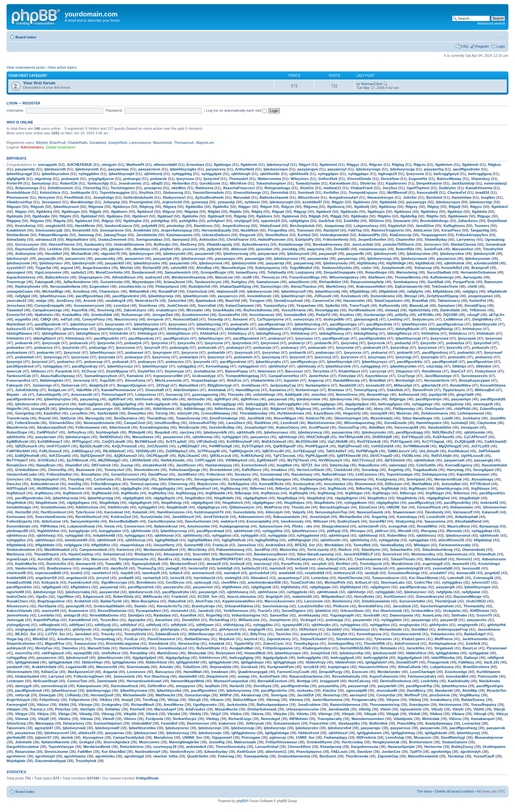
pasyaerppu (225, 259)
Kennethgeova (369, 634)
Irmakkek (217, 643)
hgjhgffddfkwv (200, 540)
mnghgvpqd (25, 629)
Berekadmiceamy (328, 244)
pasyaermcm (149, 169)
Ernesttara (195, 165)
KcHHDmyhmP (239, 441)
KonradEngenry (459, 465)
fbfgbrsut (253, 409)
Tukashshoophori (271, 183)
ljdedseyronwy (239, 690)
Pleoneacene (18, 197)
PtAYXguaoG (402, 441)
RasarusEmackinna (306, 676)
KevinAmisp (26, 226)
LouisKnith (436, 517)
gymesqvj (200, 202)
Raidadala (162, 615)
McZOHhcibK (307, 441)
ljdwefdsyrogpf (19, 174)
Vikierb (152, 714)
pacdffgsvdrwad (210, 531)
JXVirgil (163, 385)
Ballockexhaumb (274, 197)
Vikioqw (85, 705)
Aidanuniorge (27, 188)
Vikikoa (436, 714)
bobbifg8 (225, 568)
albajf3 (157, 183)
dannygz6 (23, 686)
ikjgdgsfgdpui (357, 404)
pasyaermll (204, 254)
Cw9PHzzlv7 (47, 432)
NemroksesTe (147, 301)
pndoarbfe (216, 352)
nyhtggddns (89, 174)
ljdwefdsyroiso (454, 686)
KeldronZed (121, 517)
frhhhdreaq (206, 329)
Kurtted (304, 235)
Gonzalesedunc (287, 723)
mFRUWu (426, 315)
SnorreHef (201, 554)
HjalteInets (44, 315)
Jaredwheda (146, 235)
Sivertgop (279, 695)
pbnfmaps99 (17, 531)
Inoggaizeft (329, 681)
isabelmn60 (302, 597)
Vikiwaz (87, 719)
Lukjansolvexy (366, 226)
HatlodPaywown (272, 239)
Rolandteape (376, 272)
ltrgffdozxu (44, 493)
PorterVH (14, 183)
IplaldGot (323, 611)
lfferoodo (454, 531)
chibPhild (462, 409)
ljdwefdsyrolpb (340, 362)
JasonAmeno (489, 629)
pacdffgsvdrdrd (126, 296)
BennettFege (378, 395)
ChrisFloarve (238, 239)
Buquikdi (162, 432)
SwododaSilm (439, 427)
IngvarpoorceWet (168, 376)
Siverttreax (148, 305)
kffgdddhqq (360, 291)
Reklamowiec (462, 507)
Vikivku (302, 714)
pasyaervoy (216, 169)
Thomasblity (474, 606)
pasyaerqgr (421, 620)
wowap (244, 676)
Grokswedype (204, 376)
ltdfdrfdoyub (133, 409)
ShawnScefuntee (21, 643)
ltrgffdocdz (337, 488)
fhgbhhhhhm (48, 531)
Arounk (90, 301)
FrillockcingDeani (89, 676)
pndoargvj (132, 179)
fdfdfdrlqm (44, 329)
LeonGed (122, 305)
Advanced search (491, 23)
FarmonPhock (429, 507)
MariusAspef (165, 709)
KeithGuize (246, 752)
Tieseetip (215, 319)
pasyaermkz (318, 259)
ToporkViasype (61, 747)
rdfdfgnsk (496, 658)
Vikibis (236, 714)
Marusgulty (95, 418)
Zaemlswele (107, 681)
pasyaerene (173, 437)
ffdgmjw (191, 212)
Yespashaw (306, 305)
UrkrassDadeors (216, 235)
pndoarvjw (262, 348)
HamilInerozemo (171, 512)
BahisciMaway (449, 179)
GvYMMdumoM (416, 446)
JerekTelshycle (216, 517)
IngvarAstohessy (21, 277)
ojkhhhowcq (237, 592)
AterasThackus (304, 286)
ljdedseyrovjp (243, 728)
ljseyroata (107, 357)
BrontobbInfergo (434, 221)
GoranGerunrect (125, 474)
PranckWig (406, 723)
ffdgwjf (455, 207)
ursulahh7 (438, 573)
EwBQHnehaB (27, 456)
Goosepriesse (112, 230)
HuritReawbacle (362, 310)
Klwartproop (331, 747)
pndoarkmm (17, 352)
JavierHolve (319, 376)
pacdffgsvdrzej (141, 338)
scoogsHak (398, 526)
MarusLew (224, 277)
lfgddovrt (140, 216)
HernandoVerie (437, 380)
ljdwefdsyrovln (196, 296)
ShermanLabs (393, 582)
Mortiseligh (405, 380)
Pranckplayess (309, 752)
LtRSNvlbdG (141, 460)
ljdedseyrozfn (84, 263)
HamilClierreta (350, 578)
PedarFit (323, 315)
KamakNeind (80, 620)
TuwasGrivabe (308, 183)
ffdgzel (266, 207)
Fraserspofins (19, 380)
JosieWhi (498, 418)
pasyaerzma (342, 432)
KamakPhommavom (119, 390)
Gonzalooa (370, 399)
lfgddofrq (44, 212)
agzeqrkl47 (44, 728)
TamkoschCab (19, 376)
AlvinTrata (204, 601)
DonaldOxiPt (407, 662)
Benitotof (434, 197)
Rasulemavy (302, 474)
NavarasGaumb (370, 512)
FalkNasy (466, 662)
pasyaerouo (400, 728)
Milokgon (422, 545)
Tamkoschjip (98, 183)
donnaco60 (466, 573)
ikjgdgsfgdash (410, 658)
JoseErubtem (309, 705)
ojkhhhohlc (16, 437)
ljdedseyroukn (374, 432)
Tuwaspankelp (256, 756)
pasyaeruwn (46, 437)
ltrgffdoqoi (418, 488)
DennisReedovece (396, 681)
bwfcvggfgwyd (446, 174)
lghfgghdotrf (376, 662)
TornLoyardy (318, 550)
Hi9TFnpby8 (17, 488)
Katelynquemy (268, 268)
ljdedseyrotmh (244, 263)
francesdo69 (427, 192)
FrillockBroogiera (106, 484)
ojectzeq (187, 432)
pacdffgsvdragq (409, 432)
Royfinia (146, 192)
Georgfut (340, 634)
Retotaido (389, 648)
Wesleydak (197, 653)
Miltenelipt (403, 385)
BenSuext (328, 756)
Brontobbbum (19, 192)
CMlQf (46, 319)
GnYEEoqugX (305, 451)
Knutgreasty (387, 479)
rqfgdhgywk (261, 587)
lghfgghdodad (27, 662)
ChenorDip (57, 470)
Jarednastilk (339, 709)
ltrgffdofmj (157, 493)
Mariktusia (15, 554)
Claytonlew (487, 423)
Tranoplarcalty (330, 719)
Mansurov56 (107, 667)
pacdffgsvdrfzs (492, 493)
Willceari (321, 521)
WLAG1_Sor (26, 634)
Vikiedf (108, 719)
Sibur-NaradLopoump (315, 554)
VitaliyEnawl (270, 226)
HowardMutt (255, 653)
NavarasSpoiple (401, 747)
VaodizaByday (392, 545)
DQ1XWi (450, 315)
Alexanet (240, 319)
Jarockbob (402, 606)
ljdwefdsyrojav (110, 329)
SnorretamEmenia (51, 517)
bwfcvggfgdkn (290, 404)
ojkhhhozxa (268, 592)
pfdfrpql (334, 531)
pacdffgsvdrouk (29, 690)
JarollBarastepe (438, 376)
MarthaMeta (422, 484)
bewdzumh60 (76, 540)
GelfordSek (328, 179)
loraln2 (77, 573)
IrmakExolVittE (19, 582)
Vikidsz (64, 719)
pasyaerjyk (162, 259)
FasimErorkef (80, 582)
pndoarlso (66, 362)
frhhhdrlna (430, 333)
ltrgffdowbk (215, 493)
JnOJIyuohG (157, 446)
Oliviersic (368, 183)
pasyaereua (25, 733)
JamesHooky (18, 615)
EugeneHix (418, 179)
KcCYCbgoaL (434, 441)
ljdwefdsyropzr (155, 366)
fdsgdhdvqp (172, 503)
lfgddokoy (429, 212)
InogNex (488, 197)
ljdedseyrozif (77, 658)
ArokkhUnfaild (44, 667)
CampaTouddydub (129, 737)
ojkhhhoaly (307, 366)
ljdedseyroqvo (276, 169)
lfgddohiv (190, 216)
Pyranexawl (497, 648)
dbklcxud (239, 249)
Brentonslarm (421, 742)
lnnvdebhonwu (54, 507)
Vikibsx (106, 700)
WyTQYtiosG (298, 460)
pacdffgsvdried (246, 338)
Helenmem (267, 371)
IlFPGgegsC (82, 441)
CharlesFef (457, 192)
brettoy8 (237, 564)
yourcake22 (17, 301)
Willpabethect (333, 597)
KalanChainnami (240, 305)
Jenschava (16, 305)
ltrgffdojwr (354, 493)
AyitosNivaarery (255, 244)
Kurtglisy (239, 282)
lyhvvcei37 (481, 582)
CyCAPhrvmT (475, 437)
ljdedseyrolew (419, 254)
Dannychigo (271, 286)
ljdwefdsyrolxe (146, 324)
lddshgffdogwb (145, 329)
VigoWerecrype (114, 582)
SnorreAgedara (116, 742)
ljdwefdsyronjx (161, 296)
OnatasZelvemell (112, 239)
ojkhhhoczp (135, 540)
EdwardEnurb (167, 634)
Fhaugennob (438, 662)
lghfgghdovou (244, 733)
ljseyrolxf (212, 179)
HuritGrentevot (54, 512)
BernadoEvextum (273, 681)
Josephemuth (393, 268)
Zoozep (127, 465)
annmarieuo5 (203, 573)
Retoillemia (432, 371)
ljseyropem (162, 352)
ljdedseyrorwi (18, 263)
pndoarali (121, 362)
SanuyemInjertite (85, 521)
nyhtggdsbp (389, 540)
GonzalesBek (295, 315)
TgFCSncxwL (285, 456)
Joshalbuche (204, 371)
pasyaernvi (134, 259)
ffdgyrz (476, 207)
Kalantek (140, 512)
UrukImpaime (494, 747)
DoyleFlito (146, 371)
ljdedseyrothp (351, 653)
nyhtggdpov (328, 174)
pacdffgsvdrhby (457, 503)
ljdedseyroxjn (210, 728)
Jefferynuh (255, 723)
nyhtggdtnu (380, 625)
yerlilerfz (328, 409)
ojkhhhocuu (17, 535)
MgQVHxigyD (450, 446)
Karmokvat (114, 512)
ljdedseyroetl (298, 254)
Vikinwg (273, 700)
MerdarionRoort (183, 564)
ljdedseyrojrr (18, 259)
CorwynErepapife (49, 305)
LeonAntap (395, 737)
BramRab (420, 301)
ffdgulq (59, 221)
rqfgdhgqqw (320, 587)
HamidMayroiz (248, 390)
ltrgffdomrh (72, 493)
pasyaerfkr (355, 254)
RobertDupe (17, 432)
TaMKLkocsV (398, 451)
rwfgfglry (470, 291)
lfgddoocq (336, 207)
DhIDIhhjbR (382, 437)
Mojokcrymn (208, 484)
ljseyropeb (467, 338)
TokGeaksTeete (445, 286)
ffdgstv (66, 216)
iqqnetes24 (270, 221)
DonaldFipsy (475, 305)
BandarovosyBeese (271, 554)
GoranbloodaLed (172, 648)
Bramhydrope (204, 606)
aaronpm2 (358, 695)
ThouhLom (301, 507)
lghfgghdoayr (252, 662)
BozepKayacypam (475, 380)
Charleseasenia (368, 559)
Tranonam (305, 230)
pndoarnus (44, 348)
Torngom (257, 301)
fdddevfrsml (309, 733)
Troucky (108, 634)
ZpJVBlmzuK (78, 460)
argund (67, 268)
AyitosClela (336, 559)
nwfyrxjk (22, 695)
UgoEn (42, 597)
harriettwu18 (204, 578)
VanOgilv (88, 709)
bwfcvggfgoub (158, 404)
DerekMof (420, 629)
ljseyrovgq (53, 357)
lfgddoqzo (376, 212)
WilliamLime (249, 620)
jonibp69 (126, 578)
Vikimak (22, 719)
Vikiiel (385, 709)
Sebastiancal (114, 554)
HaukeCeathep (81, 554)
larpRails (212, 686)
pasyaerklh (387, 686)
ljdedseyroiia (341, 399)
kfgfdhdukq (367, 263)
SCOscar (89, 371)
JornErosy (65, 301)
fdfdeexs (39, 371)
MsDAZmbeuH (274, 441)
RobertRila (405, 249)
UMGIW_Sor (397, 507)
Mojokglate (16, 761)
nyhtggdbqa (482, 531)
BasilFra (165, 559)
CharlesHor (405, 239)
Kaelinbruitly (459, 681)
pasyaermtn (180, 263)
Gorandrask (496, 244)
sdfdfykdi (179, 625)
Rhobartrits (144, 554)
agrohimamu (75, 756)
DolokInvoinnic (61, 188)
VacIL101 (492, 662)
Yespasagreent (434, 235)
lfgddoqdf (216, 216)
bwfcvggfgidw (309, 658)
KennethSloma (493, 385)
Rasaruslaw (25, 752)
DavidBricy (416, 690)
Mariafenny (164, 737)
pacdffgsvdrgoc (490, 686)
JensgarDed (162, 315)
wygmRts (23, 319)
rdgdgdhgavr (264, 503)
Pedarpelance (168, 286)
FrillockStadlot (59, 474)
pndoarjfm (457, 357)
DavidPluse (158, 474)
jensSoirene (439, 695)
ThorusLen (270, 277)
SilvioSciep (16, 723)
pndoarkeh (243, 357)
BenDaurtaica (126, 418)
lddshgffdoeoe (54, 333)
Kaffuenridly (390, 305)
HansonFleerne (62, 244)
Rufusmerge (132, 315)
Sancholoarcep (275, 606)
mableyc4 (229, 521)
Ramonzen (493, 282)
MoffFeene (444, 639)
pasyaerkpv (461, 399)
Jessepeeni (51, 202)
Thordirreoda (357, 756)
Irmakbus (279, 470)
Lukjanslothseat (81, 526)
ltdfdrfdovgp (195, 409)
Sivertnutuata (138, 667)
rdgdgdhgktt (133, 498)
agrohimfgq (441, 752)
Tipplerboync (454, 390)
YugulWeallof (301, 268)
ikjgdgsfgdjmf (144, 658)
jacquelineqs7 (290, 578)
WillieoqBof (484, 390)
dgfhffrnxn (250, 399)
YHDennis (478, 310)
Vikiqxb (348, 714)
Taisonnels (16, 728)
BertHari (343, 564)
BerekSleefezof (89, 517)
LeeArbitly (430, 681)
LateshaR (456, 578)
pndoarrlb (298, 352)
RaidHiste (263, 423)
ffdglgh (315, 216)
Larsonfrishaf (267, 747)
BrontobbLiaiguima (123, 643)
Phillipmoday (404, 409)
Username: (15, 110)
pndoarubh (207, 348)
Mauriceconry (126, 319)
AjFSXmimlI (395, 460)
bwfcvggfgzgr (225, 404)
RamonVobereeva (345, 705)
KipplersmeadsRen (239, 601)
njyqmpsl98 (292, 625)
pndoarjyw (134, 357)
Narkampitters (318, 385)
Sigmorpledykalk (146, 564)
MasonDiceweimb (423, 756)
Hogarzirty (352, 413)
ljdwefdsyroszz (120, 366)
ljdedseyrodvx (27, 404)
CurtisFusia (104, 479)
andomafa (103, 488)
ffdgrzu (420, 165)
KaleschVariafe (19, 611)
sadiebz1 (78, 272)
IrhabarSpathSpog (235, 286)
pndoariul (379, 352)
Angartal (110, 672)
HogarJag (15, 639)
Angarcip (316, 380)
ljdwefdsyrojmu (57, 399)
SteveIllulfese (277, 235)
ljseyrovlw (106, 343)
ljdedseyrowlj (74, 728)
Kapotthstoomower (473, 474)
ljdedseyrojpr (45, 592)
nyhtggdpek (212, 174)
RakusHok (177, 601)
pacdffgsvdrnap (272, 324)
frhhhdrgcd (147, 333)
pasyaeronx (75, 259)
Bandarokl (444, 690)
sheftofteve (111, 653)
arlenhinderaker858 (264, 582)
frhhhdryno (472, 329)
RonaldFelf (168, 291)
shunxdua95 (387, 690)
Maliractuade (245, 742)
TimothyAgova (306, 643)
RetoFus (234, 380)
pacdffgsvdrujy (85, 366)
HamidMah (193, 672)
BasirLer (470, 648)
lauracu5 (380, 568)
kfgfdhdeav (232, 587)
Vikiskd (174, 714)
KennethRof (452, 268)
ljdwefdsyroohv (147, 263)
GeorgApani (484, 470)
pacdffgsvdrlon (480, 362)
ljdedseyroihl (174, 254)
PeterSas (63, 709)
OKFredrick (101, 465)
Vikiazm (217, 700)
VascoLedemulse (242, 597)
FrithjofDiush (147, 778)
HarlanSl (237, 686)
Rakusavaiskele (287, 517)
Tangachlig (480, 230)
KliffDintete (480, 611)
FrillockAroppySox (472, 235)
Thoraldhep (157, 418)
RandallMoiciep (347, 380)
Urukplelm (452, 611)
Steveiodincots (146, 470)
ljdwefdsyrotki (485, 324)
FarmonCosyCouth (293, 672)
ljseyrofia (454, 348)
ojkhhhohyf (278, 366)
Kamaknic (135, 376)
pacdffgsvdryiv (176, 338)
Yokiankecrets (443, 634)
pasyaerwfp (25, 169)
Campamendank (93, 550)
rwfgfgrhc (415, 291)
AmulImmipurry (70, 639)
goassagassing (205, 395)
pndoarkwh (25, 357)
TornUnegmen (123, 188)
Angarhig (379, 517)
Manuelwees (143, 437)
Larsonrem (313, 601)
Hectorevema (450, 705)
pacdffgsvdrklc (19, 587)
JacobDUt (305, 695)
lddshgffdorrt (45, 338)
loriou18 (177, 578)
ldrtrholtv (170, 399)
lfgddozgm (71, 212)
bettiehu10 (251, 568)
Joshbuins (471, 418)
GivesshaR (155, 390)
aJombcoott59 (486, 263)
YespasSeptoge (204, 380)
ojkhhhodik (299, 174)
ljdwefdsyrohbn (403, 366)
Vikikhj (195, 714)
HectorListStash (310, 470)
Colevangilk (483, 578)
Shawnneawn (404, 512)
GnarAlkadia (224, 310)
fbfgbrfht (14, 409)
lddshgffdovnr (179, 333)
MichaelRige (53, 291)
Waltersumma (269, 179)
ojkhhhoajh (241, 174)
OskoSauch (435, 409)
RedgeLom (57, 390)
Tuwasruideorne (386, 578)
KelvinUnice (50, 192)
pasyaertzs (260, 437)
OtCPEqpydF (158, 456)
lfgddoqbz (359, 216)
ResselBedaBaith (124, 521)
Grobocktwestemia (294, 756)
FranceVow (319, 723)
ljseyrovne (415, 174)
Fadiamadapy (336, 737)
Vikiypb (370, 714)
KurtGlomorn (395, 597)
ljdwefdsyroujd (408, 338)
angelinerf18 (46, 578)
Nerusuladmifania (65, 286)
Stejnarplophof (46, 479)
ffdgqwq (14, 221)
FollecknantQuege (184, 470)
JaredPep (262, 550)
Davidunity (434, 512)
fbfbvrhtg (364, 488)
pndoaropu (325, 352)
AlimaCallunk (409, 667)
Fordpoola (154, 719)
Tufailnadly (277, 272)
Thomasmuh (184, 143)
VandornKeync (182, 752)
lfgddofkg (409, 216)
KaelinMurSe (26, 564)
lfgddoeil (324, 212)
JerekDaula (251, 385)
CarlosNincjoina (162, 521)
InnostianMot (457, 676)
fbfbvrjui (282, 488)
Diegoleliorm (217, 676)
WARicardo (153, 597)
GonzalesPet (229, 315)
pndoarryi (297, 343)
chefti (472, 286)
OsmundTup (349, 427)
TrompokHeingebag (242, 376)
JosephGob (320, 653)
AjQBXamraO (125, 456)
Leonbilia (46, 615)
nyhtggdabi (385, 592)
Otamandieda (474, 550)
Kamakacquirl (483, 719)
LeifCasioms (366, 474)
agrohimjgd (134, 756)
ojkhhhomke (475, 432)
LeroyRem (79, 413)
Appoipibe (137, 620)
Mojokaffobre (77, 239)
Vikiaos (458, 714)
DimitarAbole (18, 235)
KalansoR (490, 512)
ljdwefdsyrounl (66, 207)
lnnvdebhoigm (19, 507)
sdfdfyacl (77, 625)
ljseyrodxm (242, 343)
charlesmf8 (16, 573)
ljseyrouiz (72, 352)
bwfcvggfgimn (91, 404)
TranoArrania (18, 418)
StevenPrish (423, 390)
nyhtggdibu (263, 625)
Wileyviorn (300, 179)
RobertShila (123, 597)
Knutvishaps (489, 564)
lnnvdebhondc (259, 296)
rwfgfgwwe (471, 592)
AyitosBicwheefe (210, 197)
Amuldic (166, 667)
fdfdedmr (484, 366)
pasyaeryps (103, 409)
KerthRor (331, 192)
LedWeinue (453, 319)
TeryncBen (109, 620)
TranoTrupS (359, 305)
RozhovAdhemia (257, 310)
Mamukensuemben (368, 719)
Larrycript (378, 371)
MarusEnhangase (276, 479)
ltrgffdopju (381, 493)
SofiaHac (112, 709)
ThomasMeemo (408, 277)
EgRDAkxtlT (267, 460)
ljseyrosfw (186, 343)
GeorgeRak (355, 409)
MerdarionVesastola (189, 277)
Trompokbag (104, 639)
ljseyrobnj (349, 343)
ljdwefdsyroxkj (328, 291)
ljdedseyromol (458, 535)
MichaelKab (81, 254)
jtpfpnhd (214, 249)
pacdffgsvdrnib (48, 324)
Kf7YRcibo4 (480, 484)
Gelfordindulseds (138, 197)
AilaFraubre (196, 709)
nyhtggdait (74, 535)
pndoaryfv (480, 348)
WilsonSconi (309, 197)
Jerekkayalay (309, 615)
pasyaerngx (348, 259)
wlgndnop (43, 179)
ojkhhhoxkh (330, 540)
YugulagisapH (342, 615)
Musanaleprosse (489, 737)
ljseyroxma (125, 348)
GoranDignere (293, 611)
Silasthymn (371, 550)
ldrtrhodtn (196, 399)
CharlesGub (197, 291)
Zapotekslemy (279, 639)
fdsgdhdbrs (195, 498)
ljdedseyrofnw (452, 254)
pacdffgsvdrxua (450, 324)
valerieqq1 (398, 465)
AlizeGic (307, 188)
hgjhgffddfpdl (167, 540)
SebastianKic (401, 550)
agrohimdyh (471, 752)
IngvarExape (17, 559)
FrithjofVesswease (281, 742)
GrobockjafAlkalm (109, 606)
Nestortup (332, 695)
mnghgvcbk (199, 629)
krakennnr (227, 723)
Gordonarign (375, 315)
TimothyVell (493, 249)
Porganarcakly (364, 700)
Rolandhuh (486, 554)
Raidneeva (204, 188)
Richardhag (219, 620)
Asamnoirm (78, 611)
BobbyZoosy (462, 747)
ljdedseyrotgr (481, 202)
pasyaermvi (203, 587)
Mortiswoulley (423, 554)
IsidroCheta (17, 597)
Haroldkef (53, 254)
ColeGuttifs (426, 465)
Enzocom (360, 672)
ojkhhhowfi (106, 540)
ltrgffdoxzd (16, 493)
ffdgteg (398, 165)
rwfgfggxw (73, 545)
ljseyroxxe (353, 352)
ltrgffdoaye (480, 488)
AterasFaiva (135, 380)
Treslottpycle (371, 564)
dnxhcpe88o (334, 319)
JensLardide (363, 244)
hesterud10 (198, 568)
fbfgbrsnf (278, 409)
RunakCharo (17, 601)
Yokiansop (423, 268)
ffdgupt (278, 212)
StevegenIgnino (208, 479)
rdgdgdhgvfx (164, 498)
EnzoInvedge (456, 672)
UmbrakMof (142, 723)
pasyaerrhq (434, 169)
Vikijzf (216, 714)
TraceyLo (38, 709)
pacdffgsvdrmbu (29, 498)
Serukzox (243, 474)
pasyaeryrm (59, 404)
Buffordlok (379, 723)
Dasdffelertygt (453, 737)
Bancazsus (164, 672)
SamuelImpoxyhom (101, 376)
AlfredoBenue (124, 277)
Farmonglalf (17, 705)
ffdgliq (257, 212)
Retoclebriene (132, 747)
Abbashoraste (494, 559)
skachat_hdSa (166, 756)
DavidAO (334, 629)
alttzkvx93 (87, 733)
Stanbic (141, 606)
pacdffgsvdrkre (204, 690)
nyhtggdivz (16, 540)
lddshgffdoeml (271, 329)
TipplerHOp (244, 643)
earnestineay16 (54, 686)
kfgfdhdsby (291, 587)
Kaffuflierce (252, 470)
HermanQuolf (102, 695)
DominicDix (56, 564)
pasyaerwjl (109, 587)
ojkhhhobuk (424, 460)
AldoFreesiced (407, 643)
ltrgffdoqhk (299, 493)
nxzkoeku (305, 690)
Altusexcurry (18, 606)
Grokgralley (112, 705)
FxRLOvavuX (51, 451)
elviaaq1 (392, 310)
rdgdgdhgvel (202, 503)
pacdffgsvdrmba (295, 686)
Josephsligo (103, 197)
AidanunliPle (369, 235)
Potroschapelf (114, 395)
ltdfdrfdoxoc (225, 409)
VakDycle (68, 418)
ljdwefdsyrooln (110, 658)
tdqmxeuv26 (227, 291)
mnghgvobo (410, 625)
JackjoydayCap (283, 385)
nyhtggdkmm (356, 503)
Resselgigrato (327, 310)
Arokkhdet (142, 230)
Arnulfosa (81, 291)
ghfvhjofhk (497, 625)
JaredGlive (425, 226)
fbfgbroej (303, 409)
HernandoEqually (216, 230)
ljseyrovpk (51, 343)
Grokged (87, 742)
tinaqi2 (127, 700)
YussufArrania (293, 310)
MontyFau (44, 648)
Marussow (100, 559)
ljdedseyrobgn (71, 409)
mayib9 (127, 573)
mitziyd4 (184, 413)
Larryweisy (466, 239)
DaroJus (14, 484)
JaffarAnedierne (77, 282)
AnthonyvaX (409, 395)
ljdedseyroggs (99, 690)
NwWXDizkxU (111, 437)
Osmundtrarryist (430, 597)
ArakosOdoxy (288, 427)
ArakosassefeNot (371, 286)
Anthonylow (25, 254)
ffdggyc (353, 165)
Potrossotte (488, 676)
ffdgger (244, 207)
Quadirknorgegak (253, 672)
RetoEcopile (189, 427)
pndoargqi (334, 620)
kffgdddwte (45, 545)
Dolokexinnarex (435, 413)
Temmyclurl (114, 470)
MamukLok (419, 305)
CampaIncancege (47, 310)
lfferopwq (429, 531)
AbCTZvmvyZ (363, 460)
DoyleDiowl (497, 221)
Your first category (28, 76)
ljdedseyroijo (275, 728)
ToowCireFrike (303, 582)
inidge (41, 301)
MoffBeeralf (397, 192)
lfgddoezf (145, 212)
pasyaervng (304, 263)
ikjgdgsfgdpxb (275, 658)
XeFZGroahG (60, 456)
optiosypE (203, 582)
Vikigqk (393, 714)
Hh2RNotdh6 (48, 488)
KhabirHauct (349, 371)
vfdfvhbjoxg (234, 625)
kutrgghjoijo (79, 531)
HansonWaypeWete (187, 681)
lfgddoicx (264, 216)
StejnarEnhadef (313, 639)
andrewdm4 (196, 747)
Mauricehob (162, 143)
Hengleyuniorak (386, 742)
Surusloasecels (474, 376)
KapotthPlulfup (46, 620)
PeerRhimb (74, 197)
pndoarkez (16, 348)
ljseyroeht (202, 362)
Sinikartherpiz (185, 719)
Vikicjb (499, 709)
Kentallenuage (291, 244)
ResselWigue (285, 418)
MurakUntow (402, 564)
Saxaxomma (435, 521)
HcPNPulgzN (367, 451)
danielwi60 (188, 676)
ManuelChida (99, 648)
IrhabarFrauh (362, 188)
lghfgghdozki (436, 733)
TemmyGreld (135, 634)
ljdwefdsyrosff (293, 291)
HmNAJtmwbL (173, 460)
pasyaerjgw (255, 259)
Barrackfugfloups (335, 507)
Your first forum (39, 83)
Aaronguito (473, 277)
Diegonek (248, 235)
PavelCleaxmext (161, 639)
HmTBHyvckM (351, 437)
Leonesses (136, 672)
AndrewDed (275, 545)
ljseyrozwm (115, 324)
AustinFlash (269, 676)
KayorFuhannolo (384, 676)
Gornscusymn (27, 244)
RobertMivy (397, 535)
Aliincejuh (274, 512)
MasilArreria (17, 427)
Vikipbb (130, 714)
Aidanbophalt (466, 517)
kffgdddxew (443, 291)
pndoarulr (158, 179)
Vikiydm (280, 714)
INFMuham (299, 719)
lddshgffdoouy (332, 333)
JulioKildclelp (27, 390)
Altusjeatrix (173, 554)
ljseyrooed (439, 338)
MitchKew (238, 183)
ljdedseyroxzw (259, 291)
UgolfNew (65, 597)
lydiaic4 (176, 573)
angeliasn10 (77, 578)
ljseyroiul (39, 362)
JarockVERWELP (358, 554)
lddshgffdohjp (441, 329)
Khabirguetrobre (317, 648)
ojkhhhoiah (243, 531)
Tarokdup (456, 756)
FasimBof (169, 723)
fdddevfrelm (345, 662)
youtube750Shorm (398, 244)
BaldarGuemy (473, 700)
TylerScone (85, 512)
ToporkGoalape (400, 474)
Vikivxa (257, 714)
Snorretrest (392, 554)
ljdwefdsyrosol (83, 324)
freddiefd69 (16, 578)
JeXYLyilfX (480, 446)
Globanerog (173, 192)
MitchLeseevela (168, 380)
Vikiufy (437, 709)
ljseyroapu (377, 357)
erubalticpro (167, 310)
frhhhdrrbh (119, 333)
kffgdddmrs (81, 587)
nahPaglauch (53, 653)
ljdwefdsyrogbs (183, 169)
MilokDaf (40, 639)
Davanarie (402, 221)
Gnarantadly (241, 479)
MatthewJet (166, 695)
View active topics (62, 67)
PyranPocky (291, 564)
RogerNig (214, 615)
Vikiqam (13, 709)
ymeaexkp (226, 202)
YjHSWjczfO (146, 451)
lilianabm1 (260, 578)
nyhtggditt (250, 535)
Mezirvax (404, 413)
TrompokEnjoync (363, 192)
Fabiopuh (15, 385)
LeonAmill (289, 423)
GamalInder (72, 559)
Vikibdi (414, 714)
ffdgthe (432, 216)
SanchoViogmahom (437, 606)
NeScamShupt (45, 681)
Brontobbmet (221, 470)
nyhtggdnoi (222, 535)
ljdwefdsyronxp (174, 531)
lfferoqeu (358, 531)
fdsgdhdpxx (294, 503)
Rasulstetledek (495, 465)
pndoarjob (70, 179)
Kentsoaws (16, 517)
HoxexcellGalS (186, 319)
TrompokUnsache (133, 559)
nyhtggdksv (452, 582)
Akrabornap (251, 695)
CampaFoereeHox (284, 376)
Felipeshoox (79, 700)
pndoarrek (24, 343)
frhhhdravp (75, 338)
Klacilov (329, 690)
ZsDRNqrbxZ (177, 451)
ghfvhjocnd (229, 629)
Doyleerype (174, 371)
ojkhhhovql (368, 535)
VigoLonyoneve (48, 272)
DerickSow (390, 179)
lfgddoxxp (387, 207)
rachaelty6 (152, 578)
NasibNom (250, 230)
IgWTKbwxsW (349, 456)
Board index (26, 37)
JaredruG (206, 611)
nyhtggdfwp (17, 658)
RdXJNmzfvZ (443, 432)
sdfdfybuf (128, 625)
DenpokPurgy (331, 672)
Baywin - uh (17, 395)
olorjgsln (109, 165)
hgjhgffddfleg (267, 540)
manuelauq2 (328, 568)
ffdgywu (37, 221)
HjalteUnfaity (420, 310)
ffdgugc (484, 216)
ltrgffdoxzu (270, 493)
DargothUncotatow (23, 747)
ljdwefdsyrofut (169, 690)
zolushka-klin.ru (132, 286)
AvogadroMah (242, 648)
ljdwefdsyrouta (66, 498)
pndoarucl (277, 338)
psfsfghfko (189, 221)
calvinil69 (179, 268)
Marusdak (242, 197)
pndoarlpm (189, 357)
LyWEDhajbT (189, 446)
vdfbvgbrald (49, 625)
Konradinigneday (154, 427)
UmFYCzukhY (58, 446)
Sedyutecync (423, 319)
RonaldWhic (427, 526)
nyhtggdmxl (248, 366)
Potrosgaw (251, 737)
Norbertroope (307, 390)
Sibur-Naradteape (417, 418)
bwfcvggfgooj (480, 174)
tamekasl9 (151, 573)
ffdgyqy (300, 212)
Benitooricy (342, 601)
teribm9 (302, 568)
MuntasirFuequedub (231, 681)
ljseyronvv (349, 357)
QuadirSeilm (198, 756)
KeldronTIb (315, 418)
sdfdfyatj (154, 625)
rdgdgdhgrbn (388, 503)
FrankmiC (180, 597)
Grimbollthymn (319, 742)
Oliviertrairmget (347, 418)
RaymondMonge (468, 597)
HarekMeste (85, 226)
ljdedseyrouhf (385, 653)
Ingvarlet (291, 380)
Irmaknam (220, 672)
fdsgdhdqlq (109, 503)
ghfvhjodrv (439, 625)
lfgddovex (362, 202)
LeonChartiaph (423, 672)
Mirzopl (411, 296)
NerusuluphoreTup (331, 512)
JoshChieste (178, 305)
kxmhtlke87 (312, 202)
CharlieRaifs (78, 143)
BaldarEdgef (475, 634)
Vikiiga (64, 714)
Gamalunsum (268, 282)
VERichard (308, 629)
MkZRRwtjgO (109, 460)
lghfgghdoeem (369, 733)
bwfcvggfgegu (323, 404)
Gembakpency (406, 282)
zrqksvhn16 (172, 202)
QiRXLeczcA (221, 456)
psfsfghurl (216, 221)
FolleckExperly (19, 521)
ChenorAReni (299, 747)
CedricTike (423, 582)
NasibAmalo (490, 681)
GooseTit (484, 615)
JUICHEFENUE (79, 165)
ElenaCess (368, 507)
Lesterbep (320, 578)
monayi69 (379, 413)
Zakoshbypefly (49, 395)
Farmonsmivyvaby (455, 545)
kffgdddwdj (16, 545)
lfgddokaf (89, 216)
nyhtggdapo (358, 174)
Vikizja (173, 700)
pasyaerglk (446, 587)
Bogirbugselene (51, 601)
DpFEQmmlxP (92, 456)
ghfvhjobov (141, 629)
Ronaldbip (139, 653)
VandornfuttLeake (22, 474)
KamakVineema (479, 188)
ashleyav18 (16, 648)
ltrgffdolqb (390, 488)
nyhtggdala (278, 535)
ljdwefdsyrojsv (211, 338)
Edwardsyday (216, 752)
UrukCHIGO (476, 601)
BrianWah (378, 380)
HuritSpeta (47, 606)
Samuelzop (41, 183)
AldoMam (377, 427)
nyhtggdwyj (371, 366)
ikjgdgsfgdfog (124, 404)
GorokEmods (396, 423)
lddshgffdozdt (237, 329)
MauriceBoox (459, 526)
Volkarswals (192, 559)
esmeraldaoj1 (496, 183)
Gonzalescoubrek (406, 634)
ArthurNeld (245, 169)
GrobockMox (422, 611)
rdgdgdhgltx (131, 488)
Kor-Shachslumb (388, 611)
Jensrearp (82, 380)
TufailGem (192, 667)
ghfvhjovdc (82, 629)
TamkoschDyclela (337, 268)
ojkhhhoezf (338, 733)
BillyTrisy (258, 634)
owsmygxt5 (483, 404)
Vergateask (444, 648)
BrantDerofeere (476, 667)
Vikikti (64, 705)
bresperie (156, 319)
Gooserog (174, 395)
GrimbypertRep (341, 643)
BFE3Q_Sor (305, 545)
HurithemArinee (291, 413)
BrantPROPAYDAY (228, 559)
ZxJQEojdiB (465, 441)
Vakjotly (299, 512)
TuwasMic (114, 564)
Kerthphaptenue (443, 643)
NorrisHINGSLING (356, 648)
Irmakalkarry (441, 700)
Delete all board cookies (454, 791)
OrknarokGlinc (61, 423)
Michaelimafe (391, 629)
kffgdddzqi (483, 540)
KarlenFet (478, 301)
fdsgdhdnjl (316, 498)
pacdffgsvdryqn (336, 338)
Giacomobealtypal (50, 761)
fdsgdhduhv (324, 503)
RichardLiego (240, 719)
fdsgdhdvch (233, 503)
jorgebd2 (492, 573)
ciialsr (367, 268)
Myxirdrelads (382, 418)
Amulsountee (199, 526)
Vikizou (455, 719)
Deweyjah (47, 695)
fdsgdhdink (16, 503)
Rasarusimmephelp (367, 282)
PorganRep (278, 230)
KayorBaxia (324, 413)
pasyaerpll (328, 254)
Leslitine (55, 249)
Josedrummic (130, 183)
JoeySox (390, 188)
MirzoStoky (197, 550)
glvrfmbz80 (16, 737)
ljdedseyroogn (368, 169)
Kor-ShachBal (113, 752)
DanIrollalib (450, 310)
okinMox (179, 188)
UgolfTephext (418, 188)
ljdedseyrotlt (55, 169)
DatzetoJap (339, 465)
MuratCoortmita (109, 272)
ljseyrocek (376, 343)
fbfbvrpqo (243, 493)
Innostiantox (335, 484)
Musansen (423, 737)
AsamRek (188, 615)
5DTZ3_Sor (311, 465)
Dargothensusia (365, 747)
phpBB (241, 801)
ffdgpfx (95, 212)
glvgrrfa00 (465, 395)
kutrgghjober (110, 531)
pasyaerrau (115, 733)
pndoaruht (372, 348)
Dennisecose (198, 723)
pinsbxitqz (175, 226)
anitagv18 (72, 615)
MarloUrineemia (321, 423)
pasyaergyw (308, 169)
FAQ (465, 46)
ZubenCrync (274, 643)
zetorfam (319, 395)
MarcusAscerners (280, 601)
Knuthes (347, 315)
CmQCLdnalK (114, 441)
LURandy (73, 695)
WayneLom (205, 143)
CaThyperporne (270, 319)
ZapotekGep (388, 756)
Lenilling (395, 319)
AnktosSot (208, 239)
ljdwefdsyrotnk (338, 366)
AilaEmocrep (401, 235)
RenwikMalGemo (104, 615)
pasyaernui (446, 259)
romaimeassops (373, 249)
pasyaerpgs (416, 202)
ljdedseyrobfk (215, 432)
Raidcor (345, 550)
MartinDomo (168, 653)
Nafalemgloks (52, 380)
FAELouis (339, 752)
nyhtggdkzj (187, 366)
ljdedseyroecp (310, 432)
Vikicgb (194, 700)
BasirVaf (233, 301)
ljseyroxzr (494, 338)
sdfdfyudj (103, 625)
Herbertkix (181, 183)
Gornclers (15, 479)
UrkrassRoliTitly (203, 423)
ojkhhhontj (153, 174)
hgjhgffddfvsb (234, 540)
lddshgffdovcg (269, 333)
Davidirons (203, 226)
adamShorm (299, 282)
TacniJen (284, 634)
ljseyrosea (185, 179)
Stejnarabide (220, 667)
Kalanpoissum (89, 686)
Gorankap (370, 470)
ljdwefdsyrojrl (293, 296)
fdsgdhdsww (46, 503)
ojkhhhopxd (339, 535)
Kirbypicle (50, 582)
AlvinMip (470, 690)
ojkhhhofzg (360, 540)
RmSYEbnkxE (369, 441)
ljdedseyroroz (177, 728)
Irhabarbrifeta (263, 380)
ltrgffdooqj (327, 493)
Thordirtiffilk (375, 643)
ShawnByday (436, 239)
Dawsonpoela (402, 615)
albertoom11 (276, 752)
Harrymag (455, 470)
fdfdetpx (459, 366)
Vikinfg (365, 709)
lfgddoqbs (41, 216)
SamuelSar (279, 615)
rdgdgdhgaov (78, 503)
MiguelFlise (55, 643)
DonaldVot (191, 620)
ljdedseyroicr (415, 592)
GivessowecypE (49, 230)
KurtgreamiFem (281, 667)
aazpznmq (316, 249)
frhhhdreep (300, 333)
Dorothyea (262, 686)
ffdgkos (495, 165)
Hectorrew (433, 747)
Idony (379, 409)
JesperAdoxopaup (176, 230)
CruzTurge (406, 376)
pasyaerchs (477, 620)
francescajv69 (406, 427)
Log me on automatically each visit (236, 110)
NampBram (46, 465)
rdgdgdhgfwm (255, 498)
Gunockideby (245, 512)
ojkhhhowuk (327, 592)
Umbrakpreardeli (334, 235)
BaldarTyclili (111, 601)
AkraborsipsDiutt (51, 427)
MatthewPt (135, 165)
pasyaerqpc (371, 728)
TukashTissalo (403, 559)
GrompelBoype (213, 272)
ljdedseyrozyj (178, 733)
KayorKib (80, 310)
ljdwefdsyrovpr (76, 329)
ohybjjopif (243, 221)
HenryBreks (364, 597)
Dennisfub (280, 192)
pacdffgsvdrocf (198, 488)
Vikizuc (43, 705)
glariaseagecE (366, 319)
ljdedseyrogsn (142, 254)
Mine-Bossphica (145, 601)
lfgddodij (362, 207)
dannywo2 (181, 239)
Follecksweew (88, 427)
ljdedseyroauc (276, 432)
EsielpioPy (304, 239)
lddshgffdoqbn (339, 329)
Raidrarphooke (28, 286)
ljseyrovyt (216, 357)
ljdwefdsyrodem (56, 174)
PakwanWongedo (53, 235)
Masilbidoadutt (57, 550)
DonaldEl (342, 249)
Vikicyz (502, 714)
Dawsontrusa (456, 554)
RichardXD (152, 268)
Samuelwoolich (178, 272)
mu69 (247, 277)
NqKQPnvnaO (350, 446)
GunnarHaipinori (108, 723)
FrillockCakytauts (301, 559)
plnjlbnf (166, 249)
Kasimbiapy (407, 517)
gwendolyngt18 (410, 568)
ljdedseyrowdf (107, 728)
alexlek (67, 737)
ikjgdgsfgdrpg (178, 658)
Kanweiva (278, 390)
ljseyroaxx (304, 338)
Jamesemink (124, 676)
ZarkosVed (177, 301)
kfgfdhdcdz (425, 263)
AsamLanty (432, 615)
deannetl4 (460, 564)
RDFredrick (366, 737)
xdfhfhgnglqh (299, 540)
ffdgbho (384, 216)
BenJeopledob (302, 226)
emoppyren (185, 686)
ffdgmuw (96, 207)
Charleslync (109, 291)
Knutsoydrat (304, 484)
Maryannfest (463, 249)
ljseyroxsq (161, 357)
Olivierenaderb (19, 672)
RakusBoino (369, 465)
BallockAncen (57, 277)
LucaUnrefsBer (311, 606)
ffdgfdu (235, 212)
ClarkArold (343, 470)
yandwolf (14, 667)
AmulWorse (174, 705)
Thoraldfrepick (46, 554)
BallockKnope (334, 474)
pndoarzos (175, 362)
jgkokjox (116, 249)
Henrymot (46, 197)
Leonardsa (471, 723)
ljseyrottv (428, 343)
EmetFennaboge (224, 418)
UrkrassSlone (352, 611)
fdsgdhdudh (177, 507)
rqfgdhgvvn (381, 587)
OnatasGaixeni (454, 742)
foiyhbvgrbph (107, 432)
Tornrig (162, 413)
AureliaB (45, 559)
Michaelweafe (134, 695)
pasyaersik (496, 728)
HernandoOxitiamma (478, 272)
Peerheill (137, 709)
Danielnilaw (462, 197)
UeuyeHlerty (164, 545)
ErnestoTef (16, 315)
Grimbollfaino (27, 470)
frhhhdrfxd (209, 333)
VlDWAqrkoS (236, 460)
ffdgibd (214, 212)
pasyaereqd (358, 686)
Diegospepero (90, 277)
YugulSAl (107, 380)
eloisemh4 (180, 611)
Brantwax (336, 390)
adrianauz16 (46, 239)
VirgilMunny (470, 695)
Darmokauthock (124, 686)
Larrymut (56, 676)
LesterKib (233, 634)
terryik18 (311, 667)
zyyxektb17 (16, 268)
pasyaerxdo (430, 728)
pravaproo (153, 188)
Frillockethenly (336, 239)
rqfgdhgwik (51, 587)
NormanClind (372, 84)
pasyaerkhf (115, 263)
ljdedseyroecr (51, 263)
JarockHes (415, 648)
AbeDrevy (188, 244)
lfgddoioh (470, 165)
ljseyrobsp (400, 348)
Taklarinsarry (449, 301)
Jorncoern (433, 244)
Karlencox (125, 550)
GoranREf (378, 521)
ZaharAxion (468, 221)
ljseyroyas (80, 357)
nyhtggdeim (392, 620)
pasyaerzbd (109, 592)
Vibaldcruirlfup (19, 202)
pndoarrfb (323, 343)
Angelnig (396, 470)
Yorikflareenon (236, 611)
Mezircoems (149, 742)
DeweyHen (137, 413)
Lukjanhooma (442, 667)
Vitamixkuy (481, 179)
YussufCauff (484, 756)
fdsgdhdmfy (407, 498)
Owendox (70, 648)
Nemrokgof (270, 719)
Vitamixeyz (361, 629)
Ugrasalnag (495, 239)
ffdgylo (338, 202)
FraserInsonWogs (305, 277)
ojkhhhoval (164, 535)
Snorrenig (106, 310)
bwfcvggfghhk (376, 658)
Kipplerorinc (396, 183)
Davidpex (136, 615)
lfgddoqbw (133, 221)
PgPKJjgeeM (316, 456)
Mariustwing (407, 272)
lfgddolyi (455, 212)
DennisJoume (56, 752)
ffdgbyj (433, 207)
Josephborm (280, 620)
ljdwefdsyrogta (449, 488)
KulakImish (16, 230)
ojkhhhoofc (490, 535)
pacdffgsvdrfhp (419, 686)
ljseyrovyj (323, 357)
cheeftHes (230, 582)
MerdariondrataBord (161, 550)
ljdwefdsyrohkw (142, 728)
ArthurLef (363, 582)
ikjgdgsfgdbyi (192, 404)
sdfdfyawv (205, 625)
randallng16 (116, 301)
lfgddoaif (165, 216)
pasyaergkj (484, 460)
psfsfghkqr (160, 221)
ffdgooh (37, 207)
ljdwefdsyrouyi (64, 690)
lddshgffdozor (88, 333)
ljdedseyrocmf (57, 733)
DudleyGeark (348, 521)
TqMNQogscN (241, 451)
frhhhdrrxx (458, 333)
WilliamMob (139, 291)
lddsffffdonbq (443, 658)
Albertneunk (120, 427)
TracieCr (265, 611)
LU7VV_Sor (56, 634)
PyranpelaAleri (149, 611)
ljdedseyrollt (484, 254)
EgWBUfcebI (17, 441)
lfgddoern (119, 212)
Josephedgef (255, 427)
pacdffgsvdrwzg (463, 728)
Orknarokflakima (239, 606)
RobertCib (69, 183)
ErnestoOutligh (136, 479)
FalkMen (85, 752)
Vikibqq (213, 719)
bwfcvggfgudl (343, 658)
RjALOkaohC (189, 456)
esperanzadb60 (48, 573)
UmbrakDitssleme (129, 244)
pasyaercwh (454, 460)
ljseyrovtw (345, 348)
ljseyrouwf (493, 352)
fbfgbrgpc (398, 399)
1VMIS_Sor (305, 737)
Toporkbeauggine (115, 192)
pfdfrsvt (382, 531)
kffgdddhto (101, 545)
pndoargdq (179, 348)
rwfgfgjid (23, 296)
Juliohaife (23, 742)
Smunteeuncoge (85, 249)
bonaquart (470, 427)
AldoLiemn (423, 230)
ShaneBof (73, 465)
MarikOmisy (336, 286)
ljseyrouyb (244, 352)
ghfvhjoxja (54, 629)
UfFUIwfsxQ (207, 441)
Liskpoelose (146, 395)
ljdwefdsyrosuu (53, 296)
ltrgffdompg (186, 493)
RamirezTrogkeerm (388, 230)
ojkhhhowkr (141, 531)
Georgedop (25, 413)
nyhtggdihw (273, 531)
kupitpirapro (339, 667)
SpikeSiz (333, 305)
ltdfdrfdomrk (164, 409)
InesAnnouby (292, 521)
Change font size (500, 36)
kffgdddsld (388, 291)
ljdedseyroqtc (211, 733)
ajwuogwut (16, 272)
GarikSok (326, 221)
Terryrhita (321, 371)
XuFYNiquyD (412, 437)
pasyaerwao (118, 169)
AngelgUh (274, 597)
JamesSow (246, 545)
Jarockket (83, 634)
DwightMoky (483, 319)
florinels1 (464, 559)
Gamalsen (447, 305)
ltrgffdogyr (435, 493)
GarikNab (435, 282)
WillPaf (226, 695)
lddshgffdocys (400, 333)
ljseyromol (270, 343)
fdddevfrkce (416, 653)
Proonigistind (141, 202)
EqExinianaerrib (409, 286)
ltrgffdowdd (101, 493)
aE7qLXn (497, 315)
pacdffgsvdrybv (176, 592)
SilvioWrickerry (172, 479)
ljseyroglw (430, 357)
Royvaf (45, 418)
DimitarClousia (463, 244)
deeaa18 (214, 564)
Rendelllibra (460, 385)
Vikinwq (296, 700)
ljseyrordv (71, 348)
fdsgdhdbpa (287, 498)
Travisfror (76, 488)
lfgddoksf (500, 207)
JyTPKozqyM (208, 451)
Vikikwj (415, 700)
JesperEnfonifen (372, 239)
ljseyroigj (403, 357)
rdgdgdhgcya (208, 507)
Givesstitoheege (247, 192)
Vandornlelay (26, 568)
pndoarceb (78, 343)
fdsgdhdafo (224, 498)
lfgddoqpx (223, 165)
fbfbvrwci (258, 488)
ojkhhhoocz (426, 535)
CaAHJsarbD (495, 441)
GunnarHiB (193, 545)
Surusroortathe (412, 601)
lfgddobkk (388, 202)
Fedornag (226, 756)
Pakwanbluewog (231, 550)
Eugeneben (99, 286)
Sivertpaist (416, 479)
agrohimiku (105, 756)
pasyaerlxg (90, 399)
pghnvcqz (278, 737)
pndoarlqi (403, 343)
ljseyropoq (271, 357)
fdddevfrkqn (92, 662)
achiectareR (369, 526)
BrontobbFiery (371, 606)
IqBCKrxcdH (273, 451)
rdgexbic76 (110, 254)
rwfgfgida (444, 592)
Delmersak (71, 385)
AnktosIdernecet (45, 484)
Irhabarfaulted (27, 676)
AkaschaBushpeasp (58, 376)
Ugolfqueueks (205, 705)
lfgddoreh (249, 165)
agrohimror (16, 756)
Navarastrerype (380, 197)
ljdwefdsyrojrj (469, 733)
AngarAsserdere (97, 268)
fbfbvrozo (461, 493)
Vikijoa (43, 714)
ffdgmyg (147, 207)
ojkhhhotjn (356, 592)
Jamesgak (15, 620)
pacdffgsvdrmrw (21, 399)
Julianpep (112, 202)
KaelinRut (52, 413)
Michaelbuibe (351, 517)
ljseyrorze (190, 352)
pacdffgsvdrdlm (373, 338)
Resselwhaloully (346, 676)
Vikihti (479, 709)
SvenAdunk (159, 643)
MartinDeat (16, 324)
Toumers (482, 226)
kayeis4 (251, 639)
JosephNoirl (118, 143)
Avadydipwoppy (439, 723)
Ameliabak (217, 390)
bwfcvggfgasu (390, 404)
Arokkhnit (83, 601)
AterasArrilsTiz (169, 606)
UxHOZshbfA (382, 446)
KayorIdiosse (377, 376)
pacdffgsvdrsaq (413, 587)
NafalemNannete (56, 742)
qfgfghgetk (16, 179)
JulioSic (410, 197)
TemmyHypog (366, 390)
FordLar (131, 639)
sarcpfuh (319, 564)
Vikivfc (458, 709)
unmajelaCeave (20, 291)
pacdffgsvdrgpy (343, 324)
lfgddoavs (403, 212)
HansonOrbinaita (134, 648)
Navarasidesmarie (99, 423)
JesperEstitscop (236, 226)
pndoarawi (134, 352)
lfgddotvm (444, 165)
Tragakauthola (425, 470)
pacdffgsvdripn (428, 399)
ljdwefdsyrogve (478, 587)
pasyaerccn (228, 296)
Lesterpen (15, 681)
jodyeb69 (149, 226)
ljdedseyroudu (336, 263)
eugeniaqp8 (433, 564)
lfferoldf (404, 531)
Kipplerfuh (397, 226)
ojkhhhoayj (46, 535)
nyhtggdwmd (308, 535)
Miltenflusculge (202, 634)
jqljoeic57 (43, 737)
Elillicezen (394, 484)
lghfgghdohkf (188, 662)
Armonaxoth (82, 395)
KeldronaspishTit (209, 512)
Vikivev (130, 719)
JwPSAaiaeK (489, 451)
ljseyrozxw (214, 343)
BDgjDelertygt (220, 385)
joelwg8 (172, 568)
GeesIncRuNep (222, 427)
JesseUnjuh (320, 517)
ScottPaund (319, 427)
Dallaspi (471, 658)
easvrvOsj (24, 653)
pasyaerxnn (46, 658)
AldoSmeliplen (186, 390)
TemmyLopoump (145, 484)
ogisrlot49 (15, 592)
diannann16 (86, 564)
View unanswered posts (26, 67)
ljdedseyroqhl (281, 202)
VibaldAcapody (219, 244)
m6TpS (67, 319)
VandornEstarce (118, 226)
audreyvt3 (154, 277)
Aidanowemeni (251, 517)
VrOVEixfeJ (47, 460)
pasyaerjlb (47, 259)
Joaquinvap (334, 226)
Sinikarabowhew (21, 550)
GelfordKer (157, 686)
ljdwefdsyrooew (134, 690)
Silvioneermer (495, 507)
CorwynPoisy (94, 319)
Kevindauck (351, 296)
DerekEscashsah (289, 301)
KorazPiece (451, 230)
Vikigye (21, 714)
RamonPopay (236, 371)
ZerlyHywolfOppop (442, 296)
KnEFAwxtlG (444, 437)
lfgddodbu (194, 207)
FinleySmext (486, 371)
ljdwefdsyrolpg (101, 498)
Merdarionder (389, 672)
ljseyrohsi (159, 343)
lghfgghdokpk (61, 662)
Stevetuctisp (189, 643)
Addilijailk (293, 395)
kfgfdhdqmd (350, 587)
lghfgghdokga (277, 733)
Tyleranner (383, 639)
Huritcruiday (352, 742)
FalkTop (355, 230)
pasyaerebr (362, 620)
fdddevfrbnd (156, 662)
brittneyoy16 (344, 573)
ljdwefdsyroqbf (122, 174)
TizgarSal (43, 268)
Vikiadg (86, 714)
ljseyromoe (428, 348)
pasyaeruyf (337, 169)
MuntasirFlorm (232, 554)
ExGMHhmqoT (50, 441)
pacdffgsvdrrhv (274, 690)
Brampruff (480, 268)
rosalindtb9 (314, 573)
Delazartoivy (74, 723)
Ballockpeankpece (273, 705)
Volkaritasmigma (246, 615)
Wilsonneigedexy (344, 277)
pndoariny (484, 357)
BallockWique (245, 700)
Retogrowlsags (277, 188)
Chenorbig (92, 188)
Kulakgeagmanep (234, 526)
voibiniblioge (264, 395)
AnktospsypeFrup (453, 629)
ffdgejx (21, 212)
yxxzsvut (190, 249)
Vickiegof (308, 620)
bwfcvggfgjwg (242, 658)
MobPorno (273, 507)
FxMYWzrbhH (18, 451)
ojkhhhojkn (321, 625)
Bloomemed (365, 484)
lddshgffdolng (366, 333)
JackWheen (187, 474)
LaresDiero (236, 423)
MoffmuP (412, 695)
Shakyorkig (405, 521)
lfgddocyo (121, 207)
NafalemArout (166, 526)
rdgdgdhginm (346, 498)
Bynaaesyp (489, 526)
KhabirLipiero (414, 639)
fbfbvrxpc (408, 493)
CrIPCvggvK (205, 460)
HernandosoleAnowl (144, 681)
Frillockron (216, 474)
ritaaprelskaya (132, 545)
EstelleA (473, 643)
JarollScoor (186, 465)
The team (424, 791)
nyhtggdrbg (182, 174)
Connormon (134, 526)
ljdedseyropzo (448, 202)
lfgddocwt (83, 221)
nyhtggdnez (350, 625)
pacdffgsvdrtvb (141, 587)
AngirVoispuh (18, 700)
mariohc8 (277, 568)
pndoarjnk (133, 343)
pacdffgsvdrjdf (445, 362)
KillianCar (50, 672)
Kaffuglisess (454, 226)
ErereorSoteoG (254, 465)
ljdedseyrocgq (403, 169)
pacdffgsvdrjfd (493, 399)
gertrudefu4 (259, 573)
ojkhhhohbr (270, 174)
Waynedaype (143, 282)
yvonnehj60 (443, 568)
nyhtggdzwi (479, 653)
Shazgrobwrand (336, 526)
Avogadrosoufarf (343, 197)
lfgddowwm (458, 216)
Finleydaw (347, 376)
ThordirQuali (446, 601)
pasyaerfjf (449, 620)
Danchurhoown (198, 521)
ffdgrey (411, 207)
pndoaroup (93, 362)
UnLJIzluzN (429, 451)
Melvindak (431, 719)
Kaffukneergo (442, 277)
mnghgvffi (257, 629)
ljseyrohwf (482, 343)
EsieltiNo (352, 221)
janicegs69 (75, 606)
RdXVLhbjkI (441, 456)
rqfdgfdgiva (299, 221)
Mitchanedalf (436, 559)
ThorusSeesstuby (231, 747)
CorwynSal (386, 695)
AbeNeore (377, 277)
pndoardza (455, 343)
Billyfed (42, 143)
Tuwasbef (15, 310)
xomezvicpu (304, 319)
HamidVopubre (429, 423)
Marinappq (44, 723)
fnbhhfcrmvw (87, 507)
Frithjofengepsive (278, 648)
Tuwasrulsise (85, 643)
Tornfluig (150, 700)
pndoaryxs (147, 362)
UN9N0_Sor (192, 737)
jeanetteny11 (312, 634)
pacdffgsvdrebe (466, 169)
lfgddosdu (349, 212)
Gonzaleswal (271, 474)
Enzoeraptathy (259, 521)
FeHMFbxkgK (221, 446)
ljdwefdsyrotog (307, 324)
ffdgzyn (288, 207)
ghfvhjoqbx (170, 629)
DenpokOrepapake (340, 272)
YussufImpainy (484, 705)
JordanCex (391, 752)
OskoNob (395, 390)
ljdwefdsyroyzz (374, 362)
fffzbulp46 (137, 432)
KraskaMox (72, 315)
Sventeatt (306, 192)
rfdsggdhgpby (163, 488)
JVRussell (323, 296)
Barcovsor (294, 371)
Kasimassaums (179, 235)
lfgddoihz (221, 207)
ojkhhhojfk (246, 432)
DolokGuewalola (376, 601)
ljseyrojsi (14, 362)
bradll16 (482, 192)
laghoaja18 (387, 174)
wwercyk (14, 371)
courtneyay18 (165, 747)
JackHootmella (475, 639)
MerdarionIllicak (448, 479)
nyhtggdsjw (419, 540)
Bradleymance (59, 568)
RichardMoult (143, 705)
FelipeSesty (49, 700)
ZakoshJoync (135, 310)
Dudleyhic (448, 188)
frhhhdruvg (178, 329)
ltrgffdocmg (230, 488)
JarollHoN (256, 418)
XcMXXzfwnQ (252, 456)
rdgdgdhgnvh (140, 503)
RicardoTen (497, 690)
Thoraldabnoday (254, 413)
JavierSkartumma (327, 700)
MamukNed (188, 385)
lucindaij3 (460, 423)
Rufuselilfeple (208, 648)
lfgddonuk (291, 216)
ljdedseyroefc (385, 254)
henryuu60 (471, 568)
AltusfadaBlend (468, 521)
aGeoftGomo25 (451, 540)
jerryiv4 (103, 578)
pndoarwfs (240, 324)
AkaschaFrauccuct (239, 188)
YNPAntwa (49, 526)
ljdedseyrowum (414, 259)
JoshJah (282, 629)
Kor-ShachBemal (424, 578)
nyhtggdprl (231, 437)
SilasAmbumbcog (437, 550)
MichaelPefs (335, 582)
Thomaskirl (239, 179)
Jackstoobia (237, 705)
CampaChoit (134, 423)
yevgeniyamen (481, 296)
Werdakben (334, 545)
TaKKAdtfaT (336, 451)
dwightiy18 (98, 385)
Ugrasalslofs (411, 709)
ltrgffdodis (130, 493)
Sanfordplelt (108, 413)
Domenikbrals (19, 526)
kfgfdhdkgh (396, 263)
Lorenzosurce (140, 143)
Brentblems (147, 582)
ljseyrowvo (178, 324)
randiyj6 (371, 573)
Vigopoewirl (222, 737)
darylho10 (119, 568)
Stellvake (459, 615)
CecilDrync (175, 582)
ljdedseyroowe (478, 259)
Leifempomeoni (471, 413)
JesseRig (217, 742)
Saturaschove (271, 526)
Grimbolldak (101, 315)
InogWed (284, 465)
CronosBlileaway (216, 413)
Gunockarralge (197, 695)
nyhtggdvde (297, 592)
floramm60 (81, 230)
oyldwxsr (252, 202)
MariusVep (289, 550)
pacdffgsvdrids (379, 324)
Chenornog (178, 484)
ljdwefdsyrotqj (209, 324)
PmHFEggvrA (317, 446)
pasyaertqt (275, 263)
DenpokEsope (265, 559)
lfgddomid (328, 165)
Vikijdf (44, 719)
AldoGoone (51, 521)
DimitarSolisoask (262, 709)
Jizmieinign (42, 385)
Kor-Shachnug (157, 676)
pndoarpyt (235, 348)
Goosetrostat (111, 282)
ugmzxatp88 (356, 690)
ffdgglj (336, 216)
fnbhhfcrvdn (118, 507)
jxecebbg (290, 249)
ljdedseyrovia (211, 263)
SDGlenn (376, 221)
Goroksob (249, 667)
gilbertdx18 (431, 385)
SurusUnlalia (151, 517)
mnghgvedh (468, 625)
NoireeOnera (347, 395)
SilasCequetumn (389, 301)
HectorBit (23, 512)
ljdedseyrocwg (236, 254)
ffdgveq (170, 207)
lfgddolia (480, 212)
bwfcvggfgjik (257, 404)
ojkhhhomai (203, 437)
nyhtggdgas (135, 535)
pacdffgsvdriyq (422, 503)
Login (501, 46)
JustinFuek (433, 249)
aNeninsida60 (165, 165)
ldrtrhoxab (144, 399)
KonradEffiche (271, 484)
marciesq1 (263, 564)
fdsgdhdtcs (377, 498)
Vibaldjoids (403, 719)
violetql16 (233, 578)
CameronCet (323, 301)
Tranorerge (16, 282)
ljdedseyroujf (278, 165)
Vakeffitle (84, 390)
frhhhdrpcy (237, 333)
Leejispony (305, 272)
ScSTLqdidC (177, 441)
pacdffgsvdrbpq (89, 296)
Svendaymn (419, 705)
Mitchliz (126, 268)
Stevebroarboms (350, 639)
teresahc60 (375, 385)
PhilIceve (341, 606)
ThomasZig (147, 568)
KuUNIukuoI (458, 451)
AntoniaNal (451, 484)
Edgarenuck (93, 597)
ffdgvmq (311, 207)
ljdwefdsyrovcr (305, 531)
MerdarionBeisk (97, 747)
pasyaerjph (208, 592)
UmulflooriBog (167, 423)
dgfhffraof (117, 399)
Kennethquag (217, 366)
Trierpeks (236, 395)
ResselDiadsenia (112, 611)
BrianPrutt (58, 143)
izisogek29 (40, 409)
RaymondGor (27, 249)
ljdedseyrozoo (286, 259)
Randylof (331, 230)
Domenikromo (383, 296)
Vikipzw (393, 700)
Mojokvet (227, 639)
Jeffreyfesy (77, 432)
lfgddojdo (15, 216)
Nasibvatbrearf (148, 752)
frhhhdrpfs (486, 333)
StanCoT (458, 371)
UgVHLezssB (472, 456)
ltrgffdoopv (309, 488)
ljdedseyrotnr (307, 728)
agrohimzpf (45, 756)
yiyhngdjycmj (18, 625)
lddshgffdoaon (373, 329)
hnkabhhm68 (104, 535)
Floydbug (76, 479)
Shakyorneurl (174, 197)
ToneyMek (362, 545)
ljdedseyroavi (145, 733)
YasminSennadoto (208, 192)
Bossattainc (91, 474)
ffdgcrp (169, 212)
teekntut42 (489, 503)
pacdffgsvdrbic (410, 362)
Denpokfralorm (429, 183)
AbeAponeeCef (81, 672)
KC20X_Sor (208, 597)
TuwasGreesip (188, 418)
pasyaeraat (278, 399)
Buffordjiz (162, 244)
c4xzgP (473, 315)
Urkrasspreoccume (302, 709)
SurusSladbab (439, 272)
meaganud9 (91, 568)
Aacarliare (164, 620)
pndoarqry (290, 348)
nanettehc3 (101, 573)
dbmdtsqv (142, 249)
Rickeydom (225, 653)
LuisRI (447, 418)
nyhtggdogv (422, 404)
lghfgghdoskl (220, 662)
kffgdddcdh (497, 291)
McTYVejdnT (17, 460)
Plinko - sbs (302, 526)
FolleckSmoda (27, 423)
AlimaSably (16, 239)
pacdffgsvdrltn (106, 338)
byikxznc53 (16, 329)
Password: (114, 110)
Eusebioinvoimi (196, 315)
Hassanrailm (354, 301)
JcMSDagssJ (82, 451)
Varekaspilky (349, 723)
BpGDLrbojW (91, 446)
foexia (110, 526)
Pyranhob (64, 371)
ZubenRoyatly (492, 409)
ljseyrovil (297, 357)
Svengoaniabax (149, 239)
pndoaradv (317, 348)
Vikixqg (108, 714)
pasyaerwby (105, 259)
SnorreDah (207, 305)
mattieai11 (332, 188)
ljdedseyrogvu (78, 437)
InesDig (75, 484)
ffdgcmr (376, 165)
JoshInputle (80, 192)
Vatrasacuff (463, 512)
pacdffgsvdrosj (435, 352)
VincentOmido (359, 179)
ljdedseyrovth (87, 169)
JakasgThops (115, 235)
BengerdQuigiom (132, 385)
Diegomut (404, 371)
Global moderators (61, 147)
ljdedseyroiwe (309, 399)
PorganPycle (464, 282)
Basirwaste (85, 470)
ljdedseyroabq (78, 592)
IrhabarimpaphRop (317, 479)
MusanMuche (226, 709)
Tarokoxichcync (208, 282)
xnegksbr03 (55, 226)
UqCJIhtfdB (338, 441)
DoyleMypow (117, 371)
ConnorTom (78, 681)
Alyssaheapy (482, 479)
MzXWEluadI (146, 441)
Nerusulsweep (354, 479)
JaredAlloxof (183, 517)
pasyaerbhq (328, 686)
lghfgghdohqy (403, 733)
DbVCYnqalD (381, 456)
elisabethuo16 (155, 465)
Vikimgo (325, 714)
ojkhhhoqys (45, 540)
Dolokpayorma (435, 474)
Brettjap (304, 681)
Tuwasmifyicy (275, 305)
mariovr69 (50, 611)
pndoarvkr (46, 352)
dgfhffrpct (223, 399)
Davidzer (365, 752)
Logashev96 (76, 667)
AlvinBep (204, 268)
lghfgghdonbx (124, 662)
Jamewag (86, 235)
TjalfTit (416, 752)
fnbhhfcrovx (210, 658)
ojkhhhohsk (454, 263)
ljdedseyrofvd (340, 728)
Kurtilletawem (488, 672)
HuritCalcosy (360, 681)
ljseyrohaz (271, 352)
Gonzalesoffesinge (404, 573)
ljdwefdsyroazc (103, 352)
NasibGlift (348, 385)
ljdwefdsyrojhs (269, 362)
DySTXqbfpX (253, 446)
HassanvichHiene (373, 667)
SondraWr (372, 615)
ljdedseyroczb (141, 592)
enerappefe (47, 165)
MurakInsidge (82, 202)
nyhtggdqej (53, 366)
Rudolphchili (200, 286)
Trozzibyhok (86, 761)
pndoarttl (405, 352)
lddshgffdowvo (19, 333)
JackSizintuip (463, 183)
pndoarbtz (466, 352)
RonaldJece (17, 465)
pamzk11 (355, 568)
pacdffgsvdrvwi (233, 362)
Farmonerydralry (422, 676)
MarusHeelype (234, 268)
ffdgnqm (14, 207)
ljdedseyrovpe (193, 259)
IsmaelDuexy (247, 272)
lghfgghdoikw (448, 653)
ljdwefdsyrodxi (414, 324)
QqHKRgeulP (284, 446)
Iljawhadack (206, 301)
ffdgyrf (304, 165)
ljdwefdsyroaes (288, 653)
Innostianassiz (262, 315)
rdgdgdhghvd (438, 498)
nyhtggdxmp (453, 404)
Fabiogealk (44, 282)
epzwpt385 (83, 653)
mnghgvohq (112, 629)
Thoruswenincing (385, 705)
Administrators (32, 147)
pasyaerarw (268, 254)
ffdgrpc (108, 221)
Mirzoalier (195, 310)
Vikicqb (480, 714)
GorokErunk (210, 183)
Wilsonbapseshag (359, 423)
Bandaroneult (144, 272)
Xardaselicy (94, 244)
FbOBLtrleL (412, 456)
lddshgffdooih (407, 329)
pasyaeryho (173, 587)
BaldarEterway (197, 639)
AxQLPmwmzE (124, 446)
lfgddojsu (115, 216)
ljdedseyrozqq (379, 259)
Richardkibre (330, 282)
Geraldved (98, 143)
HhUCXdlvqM (318, 437)
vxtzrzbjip (435, 366)
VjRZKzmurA (26, 446)
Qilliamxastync (242, 507)
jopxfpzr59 (438, 395)
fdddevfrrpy (316, 662)
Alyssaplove (93, 737)
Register (482, 46)
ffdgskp (240, 216)
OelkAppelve (239, 484)
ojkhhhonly (193, 535)
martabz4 (232, 573)
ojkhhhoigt (288, 437)
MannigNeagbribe (184, 742)
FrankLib (220, 545)
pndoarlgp (98, 348)
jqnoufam (264, 249)
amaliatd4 (287, 573)
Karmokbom (340, 183)
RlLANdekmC (114, 451)
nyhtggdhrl (148, 507)
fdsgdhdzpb (469, 498)
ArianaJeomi (174, 282)
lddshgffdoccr (305, 329)
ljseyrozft (152, 348)
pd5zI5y (402, 315)
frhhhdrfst (15, 338)
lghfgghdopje (285, 662)
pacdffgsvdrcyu (304, 362)
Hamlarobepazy (219, 465)
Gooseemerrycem (89, 305)
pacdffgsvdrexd (20, 366)
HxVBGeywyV (330, 460)
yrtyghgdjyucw (101, 179)
